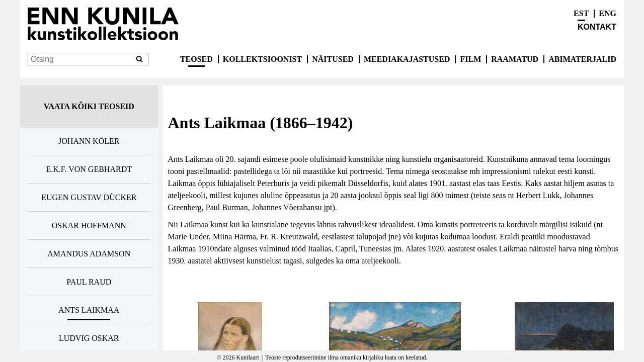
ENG (608, 13)
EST (581, 13)
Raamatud (515, 59)
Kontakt (597, 27)
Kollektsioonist (262, 59)
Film (470, 59)
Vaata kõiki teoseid (89, 106)
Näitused (333, 59)
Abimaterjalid (582, 59)
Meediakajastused (407, 59)
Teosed (196, 59)
